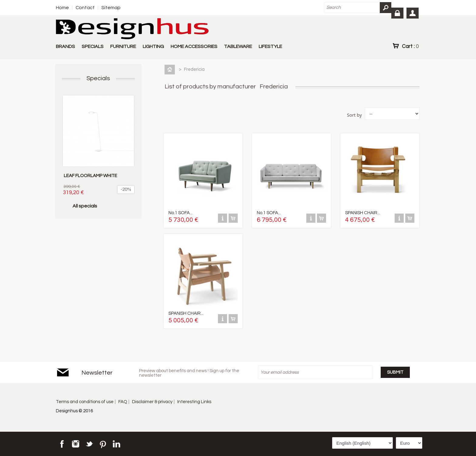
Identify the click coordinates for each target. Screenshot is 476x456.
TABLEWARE (238, 46)
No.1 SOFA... (180, 213)
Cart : (410, 46)
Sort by (354, 115)
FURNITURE (123, 46)
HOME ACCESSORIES (194, 46)
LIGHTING (153, 46)
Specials (98, 78)
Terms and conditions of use (85, 402)
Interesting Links (194, 402)
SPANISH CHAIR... (363, 213)
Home (62, 8)
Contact (85, 8)
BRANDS (65, 46)
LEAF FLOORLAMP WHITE (90, 176)
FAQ (123, 402)
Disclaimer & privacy (152, 402)
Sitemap (111, 8)
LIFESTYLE (270, 46)
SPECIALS (93, 46)
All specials (85, 206)
